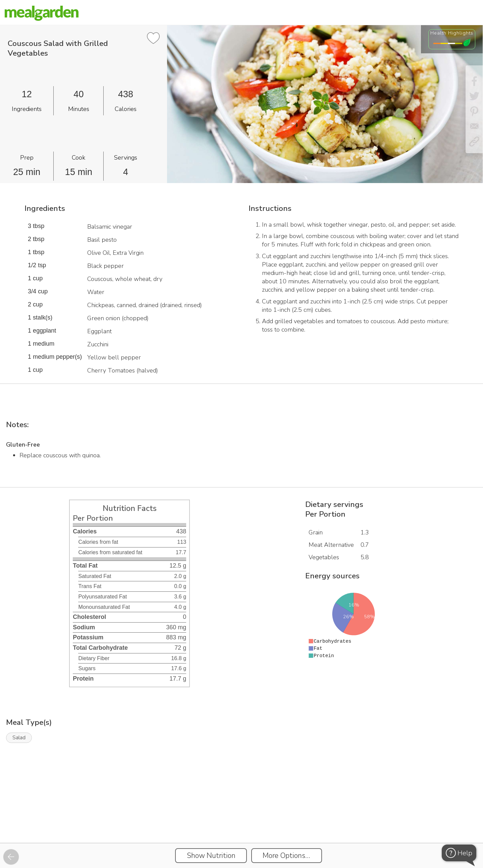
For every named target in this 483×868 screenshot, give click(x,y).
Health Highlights (452, 33)
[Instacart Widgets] (241, 820)
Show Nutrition (211, 856)
